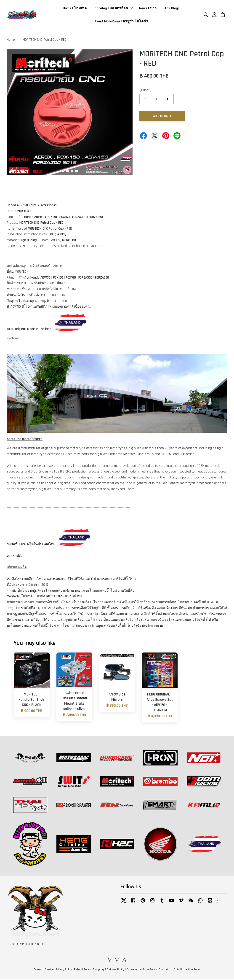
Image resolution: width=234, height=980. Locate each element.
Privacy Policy (64, 971)
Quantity (145, 91)
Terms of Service (44, 971)
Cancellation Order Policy (142, 971)
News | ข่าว (148, 9)
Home (11, 41)
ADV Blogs (172, 9)
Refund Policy (82, 971)
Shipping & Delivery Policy (109, 971)
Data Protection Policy (187, 971)
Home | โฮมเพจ (75, 9)
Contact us (165, 971)
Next (126, 114)
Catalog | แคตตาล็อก (113, 9)
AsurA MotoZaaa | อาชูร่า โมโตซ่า (121, 22)
